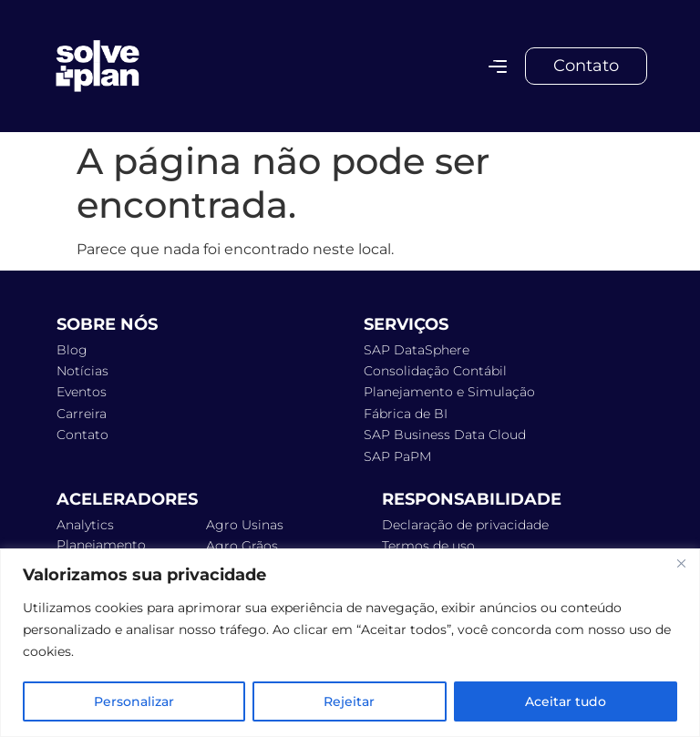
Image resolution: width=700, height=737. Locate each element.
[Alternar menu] (498, 67)
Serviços (406, 324)
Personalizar (134, 701)
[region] (350, 643)
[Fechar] (681, 564)
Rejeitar (349, 701)
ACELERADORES (127, 499)
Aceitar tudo (566, 701)
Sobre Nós (107, 324)
